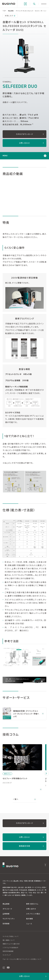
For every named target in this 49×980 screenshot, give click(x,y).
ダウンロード (7, 909)
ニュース (29, 924)
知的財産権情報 (8, 951)
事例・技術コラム (32, 904)
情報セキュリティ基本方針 (11, 944)
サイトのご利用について (11, 936)
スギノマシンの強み (33, 914)
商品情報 (6, 904)
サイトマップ (7, 955)
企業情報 (6, 914)
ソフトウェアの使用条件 (10, 948)
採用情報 (6, 924)
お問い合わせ (31, 909)
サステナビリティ (9, 919)
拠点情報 (30, 919)
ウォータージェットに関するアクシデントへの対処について (22, 959)
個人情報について (9, 940)
